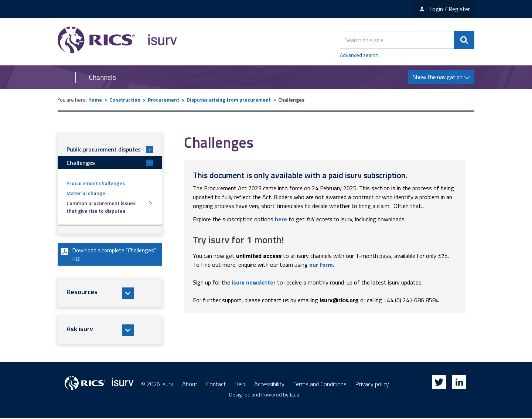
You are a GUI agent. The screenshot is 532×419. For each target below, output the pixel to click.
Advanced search (359, 55)
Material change (86, 193)
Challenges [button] (110, 163)
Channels (103, 77)
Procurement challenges (96, 183)
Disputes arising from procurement (229, 100)
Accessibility (269, 385)
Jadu (294, 395)
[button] (110, 294)
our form (321, 265)
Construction (125, 100)
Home (95, 100)
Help (240, 385)
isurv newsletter (254, 282)
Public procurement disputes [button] (110, 149)
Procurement (163, 100)
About (190, 385)
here (281, 219)
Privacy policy (372, 385)
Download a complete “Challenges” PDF (93, 255)
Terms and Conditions (320, 385)
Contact (216, 385)
